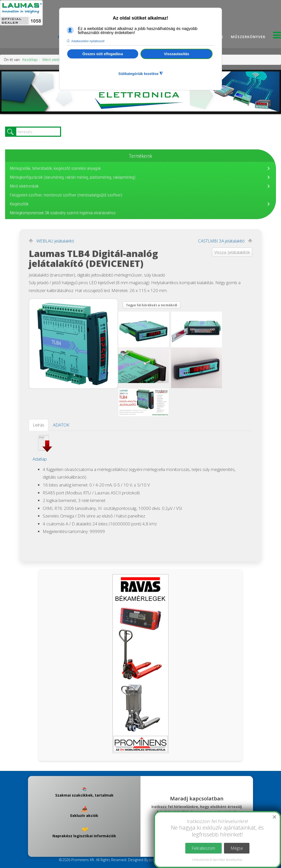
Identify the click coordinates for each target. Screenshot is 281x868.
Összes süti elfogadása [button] (103, 54)
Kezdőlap (30, 60)
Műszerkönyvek (248, 37)
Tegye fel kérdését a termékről (152, 305)
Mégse (237, 848)
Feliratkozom (203, 848)
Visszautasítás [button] (177, 54)
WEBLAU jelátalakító (55, 241)
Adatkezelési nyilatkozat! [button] (88, 41)
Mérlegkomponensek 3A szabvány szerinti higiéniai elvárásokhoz (63, 213)
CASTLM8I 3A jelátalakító (221, 241)
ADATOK (61, 425)
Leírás (39, 425)
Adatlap (40, 459)
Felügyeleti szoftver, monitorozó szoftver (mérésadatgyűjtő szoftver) (66, 195)
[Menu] (277, 36)
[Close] (274, 817)
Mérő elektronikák (57, 60)
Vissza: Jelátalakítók (232, 252)
